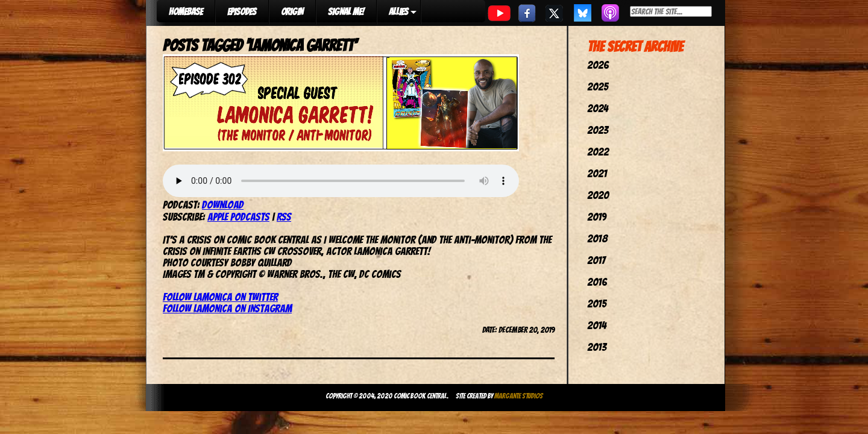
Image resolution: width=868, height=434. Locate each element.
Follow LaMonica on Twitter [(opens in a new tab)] (220, 297)
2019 (597, 217)
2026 (598, 65)
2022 (598, 152)
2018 (597, 238)
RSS (284, 217)
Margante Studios (519, 396)
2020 (598, 195)
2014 (597, 325)
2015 (597, 303)
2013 (597, 347)
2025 (598, 86)
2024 (598, 108)
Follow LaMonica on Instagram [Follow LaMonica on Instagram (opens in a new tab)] (227, 308)
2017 (596, 260)
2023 (598, 130)
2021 (597, 173)
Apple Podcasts (238, 217)
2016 (597, 282)
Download (223, 205)
